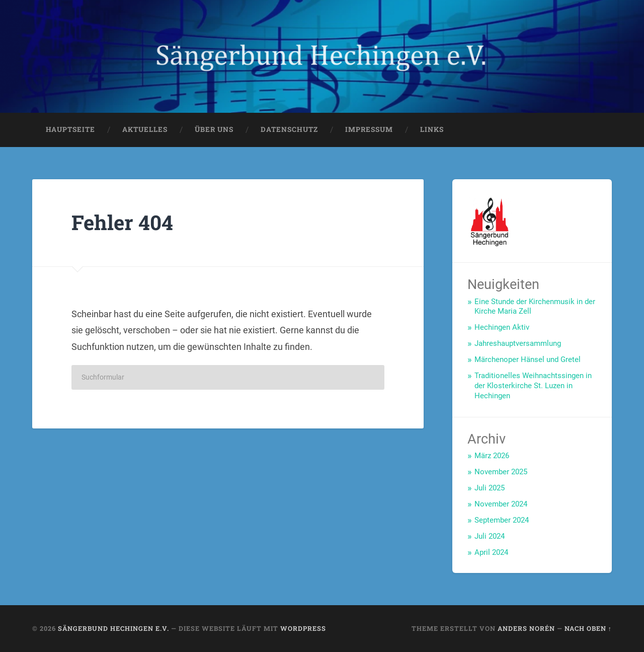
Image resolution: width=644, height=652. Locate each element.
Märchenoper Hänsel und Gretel (528, 359)
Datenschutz (289, 129)
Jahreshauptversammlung (518, 343)
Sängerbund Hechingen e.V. (113, 628)
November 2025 (501, 472)
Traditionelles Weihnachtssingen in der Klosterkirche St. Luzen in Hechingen (533, 386)
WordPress (303, 628)
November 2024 (501, 504)
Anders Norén (526, 628)
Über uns (214, 129)
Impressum (369, 129)
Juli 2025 (490, 488)
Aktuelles (145, 129)
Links (432, 129)
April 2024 (491, 552)
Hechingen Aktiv (502, 327)
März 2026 (492, 456)
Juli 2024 (490, 536)
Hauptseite (70, 129)
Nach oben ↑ (588, 628)
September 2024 (502, 520)
